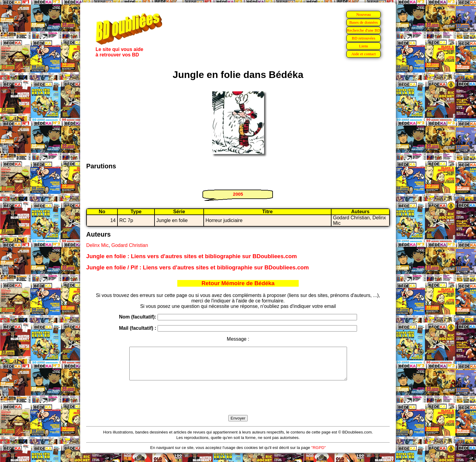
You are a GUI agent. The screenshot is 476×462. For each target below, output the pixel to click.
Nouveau (363, 14)
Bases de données (363, 22)
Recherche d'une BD (364, 30)
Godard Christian (130, 245)
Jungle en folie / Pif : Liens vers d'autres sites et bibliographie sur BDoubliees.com (197, 267)
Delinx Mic (97, 245)
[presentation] (238, 405)
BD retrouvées (364, 38)
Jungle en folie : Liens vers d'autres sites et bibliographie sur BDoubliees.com (192, 256)
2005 (238, 194)
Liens (364, 46)
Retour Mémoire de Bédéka (238, 283)
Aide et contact (364, 54)
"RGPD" (318, 454)
